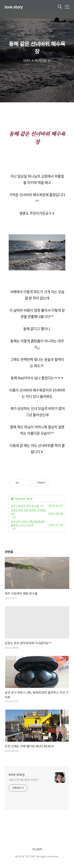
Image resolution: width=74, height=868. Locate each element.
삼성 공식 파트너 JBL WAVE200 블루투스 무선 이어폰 (28, 523)
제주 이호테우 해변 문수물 (25, 506)
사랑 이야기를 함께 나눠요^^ (24, 780)
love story (14, 7)
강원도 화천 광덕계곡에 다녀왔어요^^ (28, 512)
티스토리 (37, 849)
